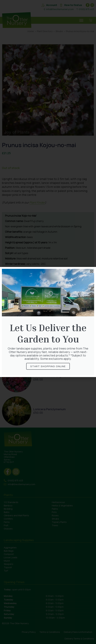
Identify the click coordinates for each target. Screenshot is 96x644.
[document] (48, 322)
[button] (92, 271)
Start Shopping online (48, 366)
